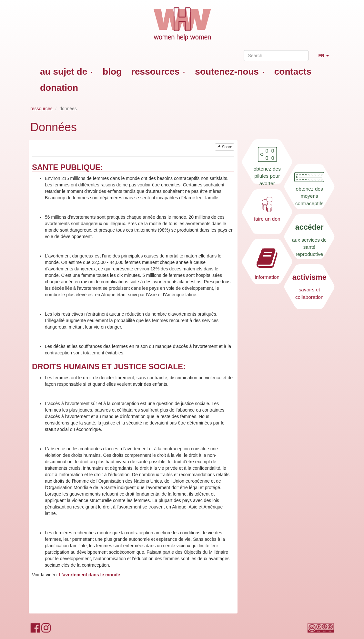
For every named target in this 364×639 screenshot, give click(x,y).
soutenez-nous (230, 72)
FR (326, 58)
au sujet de (66, 72)
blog (112, 72)
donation (59, 88)
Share (224, 147)
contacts (293, 72)
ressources (158, 72)
